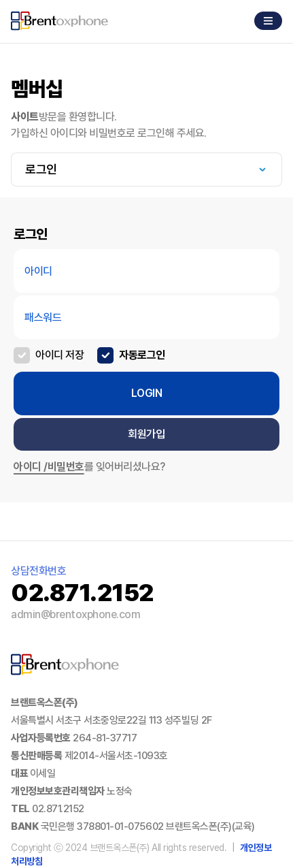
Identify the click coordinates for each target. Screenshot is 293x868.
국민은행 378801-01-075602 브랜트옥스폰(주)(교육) (148, 826)
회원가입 (146, 434)
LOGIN (147, 393)
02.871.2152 (58, 809)
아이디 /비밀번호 (49, 467)
